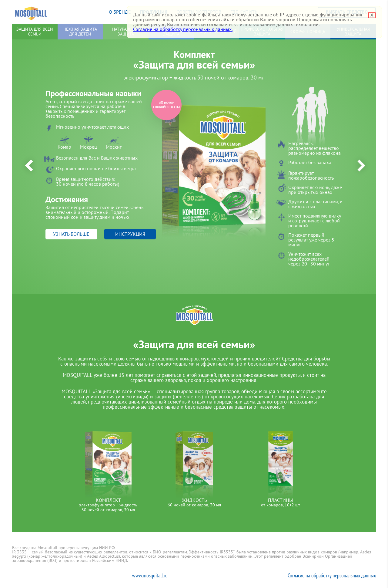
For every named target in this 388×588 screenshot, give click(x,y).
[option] (194, 172)
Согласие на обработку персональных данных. (183, 29)
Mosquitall (31, 12)
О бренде (120, 12)
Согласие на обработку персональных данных (332, 575)
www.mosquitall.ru (150, 575)
